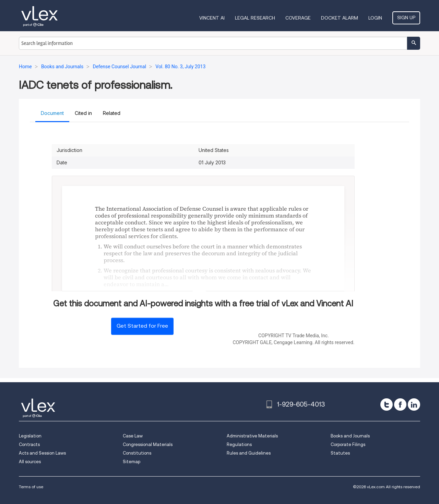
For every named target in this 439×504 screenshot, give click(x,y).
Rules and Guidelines (249, 453)
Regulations (239, 444)
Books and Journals (350, 436)
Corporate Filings (348, 444)
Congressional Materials (148, 444)
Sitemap (132, 462)
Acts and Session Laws (42, 453)
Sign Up (406, 17)
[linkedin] (414, 405)
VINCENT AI (212, 18)
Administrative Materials (252, 436)
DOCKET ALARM (340, 18)
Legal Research (255, 18)
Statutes (340, 453)
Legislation (30, 436)
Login (375, 18)
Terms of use (31, 487)
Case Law (133, 436)
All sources (30, 462)
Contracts (29, 444)
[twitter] (387, 405)
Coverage (298, 18)
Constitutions (137, 453)
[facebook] (400, 405)
